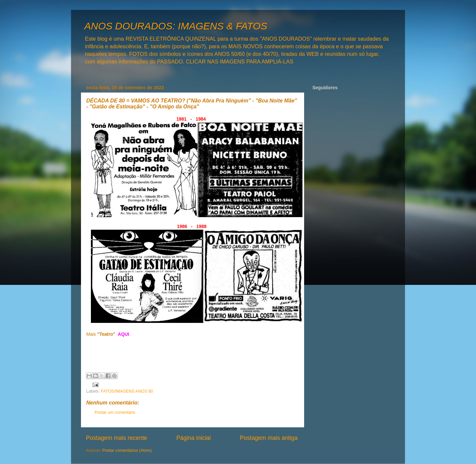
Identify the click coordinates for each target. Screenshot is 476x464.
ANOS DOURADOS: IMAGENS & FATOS (176, 26)
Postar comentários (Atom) (127, 450)
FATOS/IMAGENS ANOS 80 (127, 391)
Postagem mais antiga (269, 438)
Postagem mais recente (117, 438)
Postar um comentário (115, 412)
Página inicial (193, 438)
